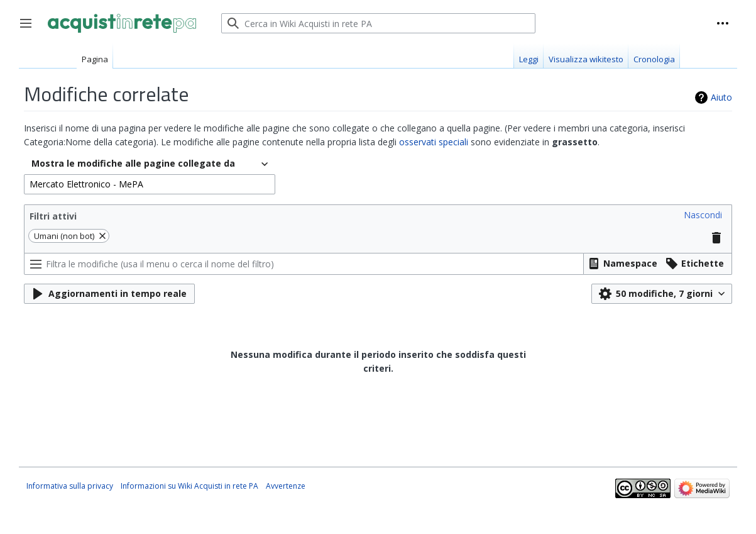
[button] (703, 215)
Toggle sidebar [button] (30, 30)
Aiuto (721, 97)
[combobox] (150, 164)
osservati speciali (434, 142)
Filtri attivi (53, 216)
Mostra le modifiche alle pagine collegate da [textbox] (133, 163)
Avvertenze (286, 486)
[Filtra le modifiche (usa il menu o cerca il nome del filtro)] (304, 264)
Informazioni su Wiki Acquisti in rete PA (189, 486)
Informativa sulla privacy (70, 486)
